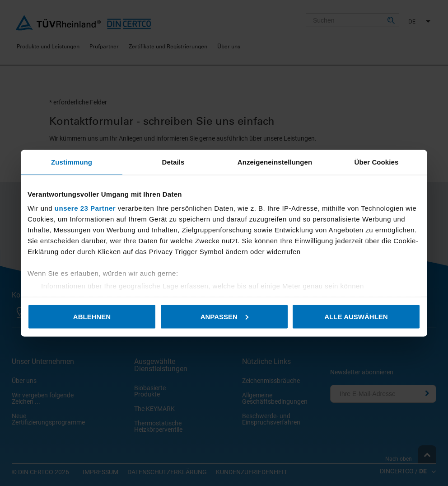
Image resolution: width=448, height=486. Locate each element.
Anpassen (224, 316)
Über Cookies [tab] (377, 162)
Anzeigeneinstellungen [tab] (275, 162)
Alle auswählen (356, 316)
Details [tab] (173, 162)
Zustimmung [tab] (72, 162)
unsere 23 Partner (85, 208)
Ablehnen (92, 316)
